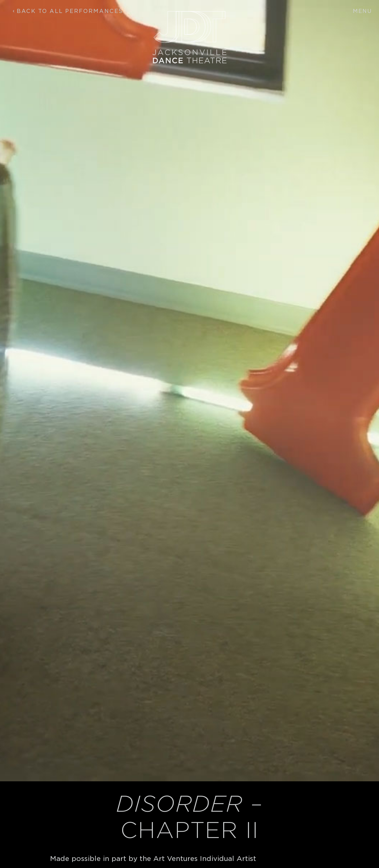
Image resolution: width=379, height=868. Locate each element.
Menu (362, 11)
